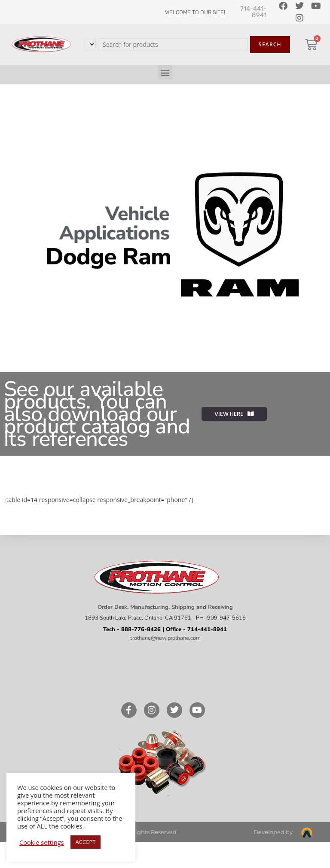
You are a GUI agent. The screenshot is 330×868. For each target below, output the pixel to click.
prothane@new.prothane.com (165, 638)
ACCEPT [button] (86, 842)
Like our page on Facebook (161, 659)
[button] (165, 72)
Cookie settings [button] (42, 842)
